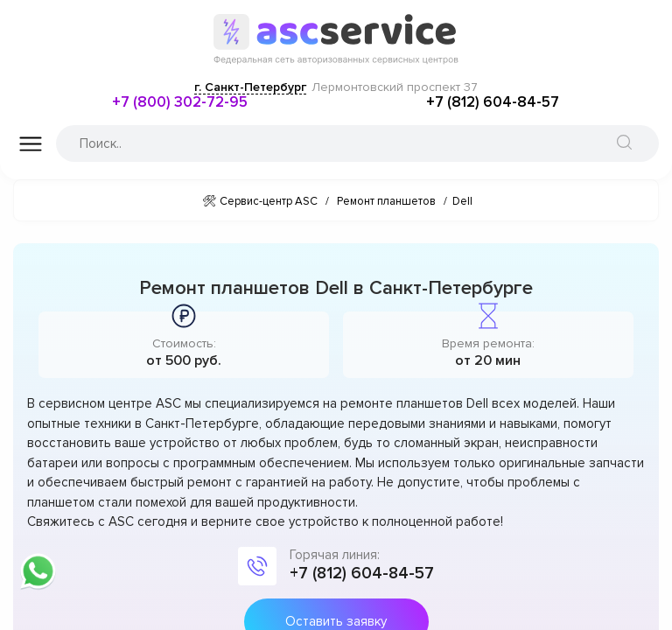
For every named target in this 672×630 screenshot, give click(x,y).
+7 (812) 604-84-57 (493, 102)
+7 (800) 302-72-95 (180, 102)
